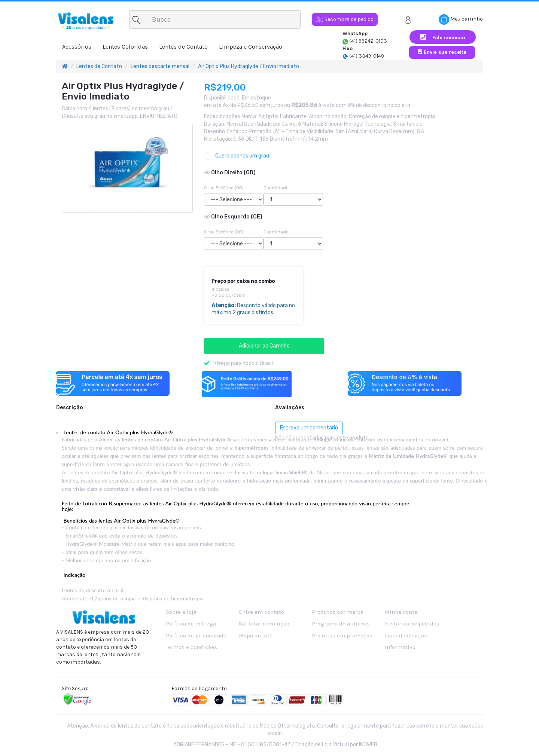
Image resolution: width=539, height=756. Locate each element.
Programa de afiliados (341, 624)
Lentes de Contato (183, 47)
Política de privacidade (196, 636)
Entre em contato (261, 612)
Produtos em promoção (342, 636)
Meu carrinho (461, 19)
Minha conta (401, 612)
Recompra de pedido (345, 19)
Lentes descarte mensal (160, 66)
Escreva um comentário (309, 428)
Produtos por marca (338, 612)
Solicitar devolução (264, 624)
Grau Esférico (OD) (224, 188)
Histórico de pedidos (412, 624)
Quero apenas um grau (237, 156)
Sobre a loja (181, 612)
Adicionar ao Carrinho (264, 346)
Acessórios (77, 47)
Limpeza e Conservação (251, 47)
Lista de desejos (406, 636)
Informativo (400, 647)
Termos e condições (191, 647)
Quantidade (276, 188)
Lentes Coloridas (125, 47)
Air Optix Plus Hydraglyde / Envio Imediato (249, 66)
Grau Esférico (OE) (224, 232)
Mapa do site (256, 636)
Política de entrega (191, 624)
